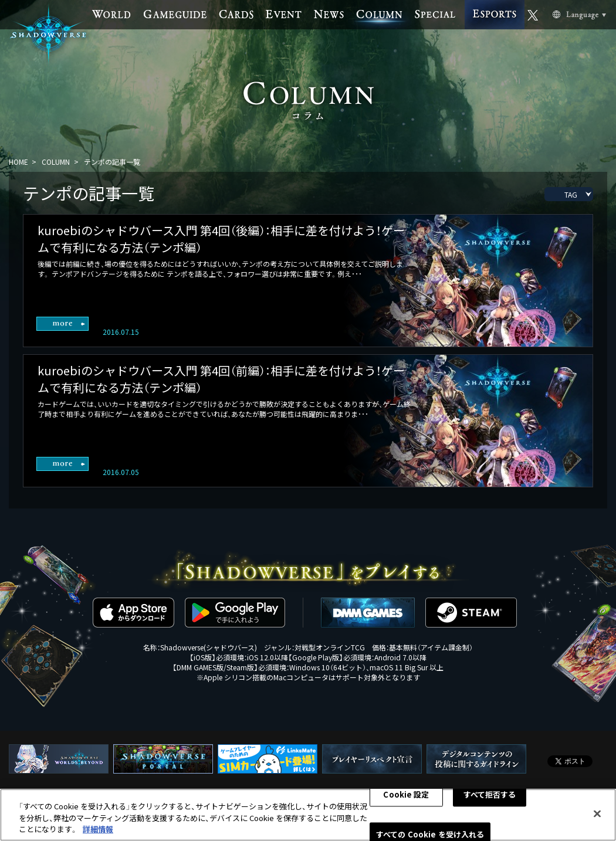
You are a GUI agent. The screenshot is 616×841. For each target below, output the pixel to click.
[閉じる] (597, 814)
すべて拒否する (490, 795)
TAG (571, 194)
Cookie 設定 (406, 795)
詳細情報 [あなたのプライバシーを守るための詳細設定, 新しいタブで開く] (98, 830)
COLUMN (56, 162)
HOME (18, 162)
